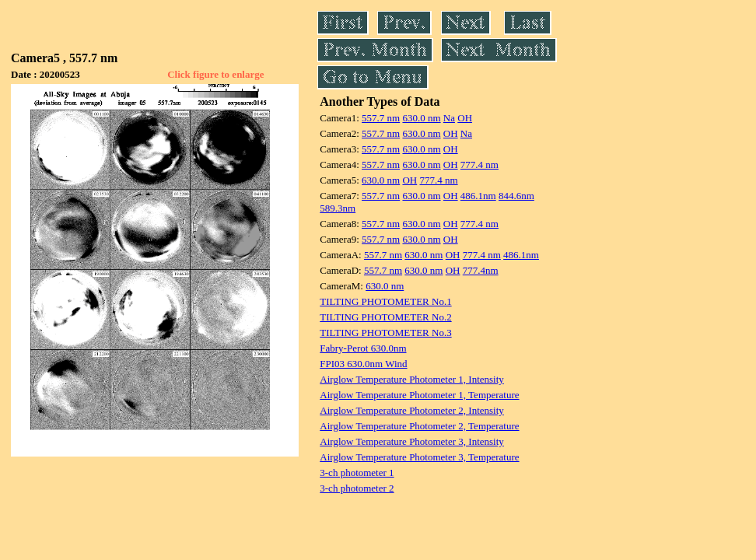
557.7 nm (381, 118)
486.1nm (478, 196)
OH (465, 118)
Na (449, 118)
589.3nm (338, 208)
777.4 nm (479, 164)
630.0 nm (421, 118)
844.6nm (516, 196)
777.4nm (481, 270)
